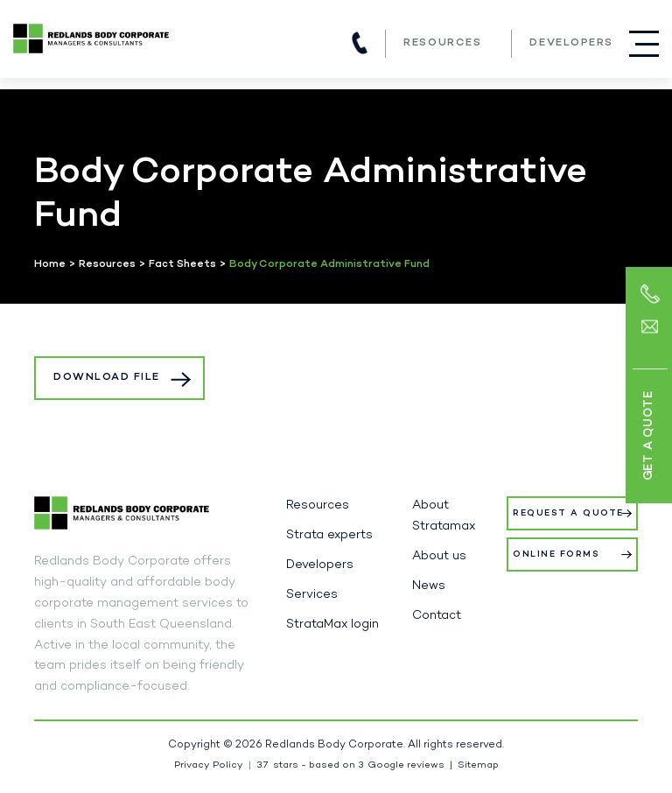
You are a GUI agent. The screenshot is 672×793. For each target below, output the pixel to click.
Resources (442, 43)
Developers (571, 43)
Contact (437, 616)
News (429, 586)
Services (312, 595)
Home (50, 264)
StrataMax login (332, 625)
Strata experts (329, 535)
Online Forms (556, 554)
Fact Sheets (182, 264)
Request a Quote (568, 513)
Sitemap (478, 765)
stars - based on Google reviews (350, 765)
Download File (107, 377)
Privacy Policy (209, 765)
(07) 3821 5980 (360, 43)
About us (439, 556)
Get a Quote (648, 436)
